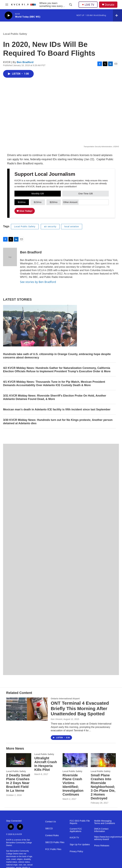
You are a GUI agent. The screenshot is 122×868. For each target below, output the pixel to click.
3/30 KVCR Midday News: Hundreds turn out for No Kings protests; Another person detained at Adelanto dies (58, 422)
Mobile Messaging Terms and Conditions (105, 822)
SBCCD (49, 829)
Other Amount (70, 202)
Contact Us (51, 822)
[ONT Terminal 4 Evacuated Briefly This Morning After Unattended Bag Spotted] (27, 709)
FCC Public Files (53, 849)
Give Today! (25, 211)
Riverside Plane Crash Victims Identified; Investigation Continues (73, 785)
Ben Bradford (25, 62)
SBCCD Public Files (55, 842)
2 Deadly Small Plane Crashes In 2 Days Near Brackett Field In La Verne (18, 783)
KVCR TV (74, 838)
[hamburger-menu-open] (7, 5)
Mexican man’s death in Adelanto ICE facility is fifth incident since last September (57, 409)
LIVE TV (88, 5)
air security (50, 226)
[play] (8, 15)
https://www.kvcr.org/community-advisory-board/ (105, 838)
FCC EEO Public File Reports (80, 822)
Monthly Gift (38, 194)
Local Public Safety (15, 34)
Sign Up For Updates (80, 845)
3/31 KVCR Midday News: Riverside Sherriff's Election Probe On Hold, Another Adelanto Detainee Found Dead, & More (55, 397)
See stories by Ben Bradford (38, 282)
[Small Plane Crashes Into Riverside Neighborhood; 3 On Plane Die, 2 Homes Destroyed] (103, 760)
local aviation (72, 226)
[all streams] (117, 15)
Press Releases (102, 846)
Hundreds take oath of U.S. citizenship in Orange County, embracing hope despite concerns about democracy (57, 356)
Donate (110, 5)
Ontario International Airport (65, 699)
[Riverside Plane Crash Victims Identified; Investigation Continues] (75, 760)
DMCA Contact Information (101, 830)
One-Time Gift (86, 194)
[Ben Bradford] (10, 257)
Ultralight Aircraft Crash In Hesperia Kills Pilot (46, 764)
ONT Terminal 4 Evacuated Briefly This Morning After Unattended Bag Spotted (80, 708)
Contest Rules (52, 835)
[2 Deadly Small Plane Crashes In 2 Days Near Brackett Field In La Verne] (19, 760)
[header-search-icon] (71, 5)
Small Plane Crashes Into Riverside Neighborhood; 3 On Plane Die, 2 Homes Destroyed (103, 787)
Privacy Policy (76, 851)
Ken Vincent (57, 719)
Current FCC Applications (76, 830)
